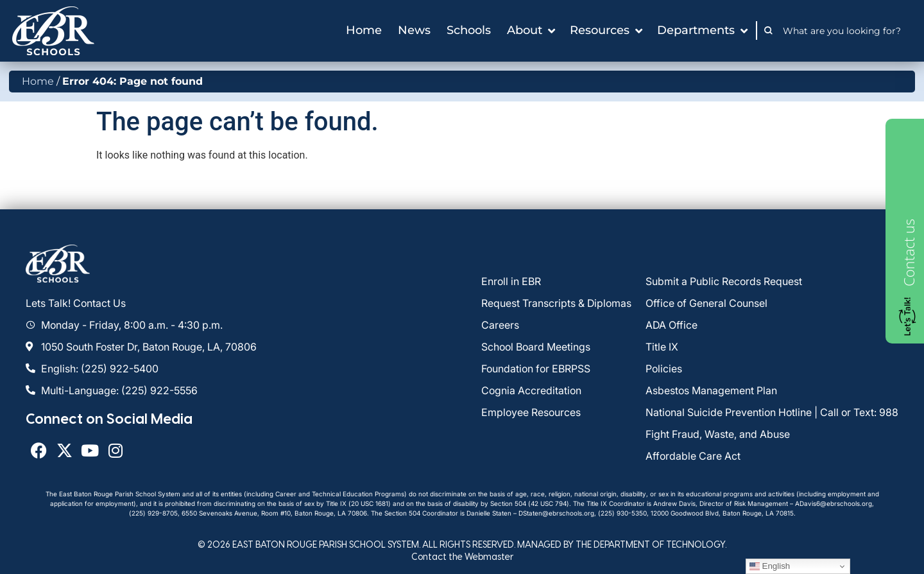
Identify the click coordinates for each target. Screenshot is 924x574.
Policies (664, 369)
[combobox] (845, 31)
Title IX (662, 347)
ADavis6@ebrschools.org (834, 503)
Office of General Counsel (706, 303)
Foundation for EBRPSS (536, 369)
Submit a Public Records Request (724, 281)
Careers (500, 325)
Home (38, 81)
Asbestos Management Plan (711, 390)
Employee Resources (531, 412)
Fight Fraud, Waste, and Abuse (718, 434)
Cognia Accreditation (531, 390)
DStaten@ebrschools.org (556, 513)
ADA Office (672, 325)
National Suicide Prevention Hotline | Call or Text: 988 (772, 412)
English (770, 566)
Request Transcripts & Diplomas (556, 303)
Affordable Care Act (693, 456)
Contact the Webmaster (462, 556)
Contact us (909, 253)
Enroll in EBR (511, 281)
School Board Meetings (536, 347)
